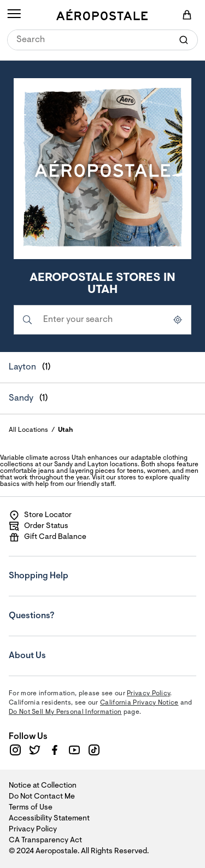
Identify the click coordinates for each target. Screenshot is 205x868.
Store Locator (40, 515)
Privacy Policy (148, 694)
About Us (75, 648)
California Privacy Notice (139, 703)
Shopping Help (75, 568)
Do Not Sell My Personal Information (65, 712)
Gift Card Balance (48, 537)
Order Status (39, 526)
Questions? (75, 608)
